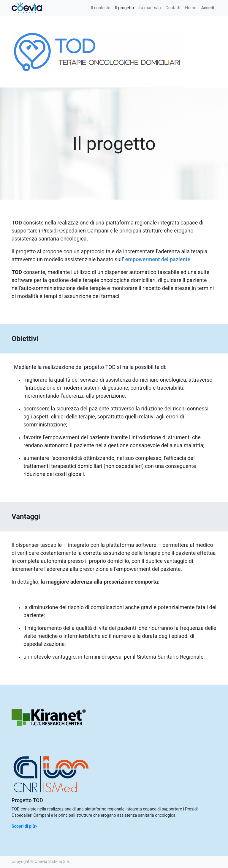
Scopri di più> (24, 826)
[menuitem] (100, 8)
